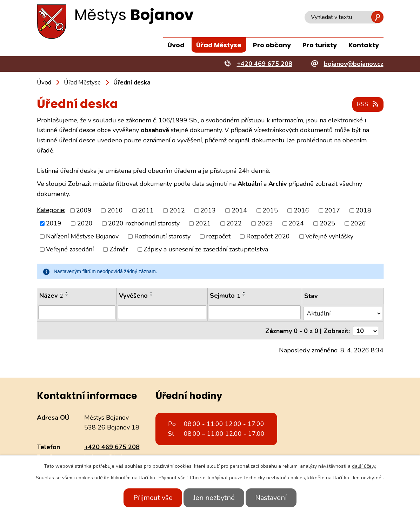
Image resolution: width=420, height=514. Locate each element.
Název (51, 296)
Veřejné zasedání (70, 250)
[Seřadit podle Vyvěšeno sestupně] (152, 296)
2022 (234, 224)
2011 (146, 210)
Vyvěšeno (134, 296)
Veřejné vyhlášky (329, 237)
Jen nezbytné (214, 498)
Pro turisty (320, 45)
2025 (327, 224)
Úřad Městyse (219, 45)
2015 (270, 210)
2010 (115, 210)
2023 (265, 224)
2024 (296, 224)
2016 (301, 210)
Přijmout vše (150, 498)
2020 (85, 224)
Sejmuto (225, 296)
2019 (54, 224)
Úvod (176, 45)
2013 (208, 210)
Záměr (119, 250)
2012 (177, 210)
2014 (239, 210)
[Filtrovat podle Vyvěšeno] (162, 312)
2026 (358, 224)
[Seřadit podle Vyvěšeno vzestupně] (152, 293)
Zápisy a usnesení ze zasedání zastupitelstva (206, 250)
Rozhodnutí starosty (162, 237)
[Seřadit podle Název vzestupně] (67, 293)
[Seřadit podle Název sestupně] (67, 296)
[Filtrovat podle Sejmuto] (255, 312)
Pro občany (272, 45)
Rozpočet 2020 (268, 237)
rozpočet (218, 237)
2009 (84, 210)
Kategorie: (51, 210)
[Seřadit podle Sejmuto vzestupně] (244, 293)
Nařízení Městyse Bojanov (82, 237)
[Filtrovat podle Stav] (343, 312)
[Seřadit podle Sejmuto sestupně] (244, 296)
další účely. (364, 466)
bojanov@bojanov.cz (114, 454)
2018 (364, 210)
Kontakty (364, 45)
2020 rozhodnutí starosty (144, 224)
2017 (332, 210)
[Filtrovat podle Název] (77, 312)
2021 (203, 224)
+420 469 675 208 (112, 444)
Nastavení (274, 498)
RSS (367, 104)
